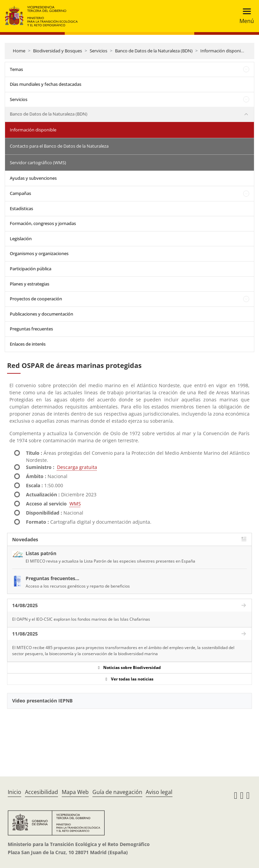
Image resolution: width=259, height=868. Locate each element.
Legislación (21, 239)
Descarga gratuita (77, 467)
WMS (75, 504)
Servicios (98, 51)
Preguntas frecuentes (31, 329)
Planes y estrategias (30, 284)
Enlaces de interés (28, 344)
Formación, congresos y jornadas (43, 223)
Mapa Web (75, 792)
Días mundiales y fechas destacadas (46, 84)
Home (19, 51)
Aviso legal (159, 792)
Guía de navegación (117, 792)
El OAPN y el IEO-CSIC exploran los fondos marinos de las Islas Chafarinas (81, 619)
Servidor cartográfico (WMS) (38, 163)
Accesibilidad (41, 792)
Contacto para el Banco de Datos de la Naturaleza (59, 146)
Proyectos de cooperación (36, 299)
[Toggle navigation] (245, 16)
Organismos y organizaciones (39, 253)
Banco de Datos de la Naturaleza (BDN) (154, 51)
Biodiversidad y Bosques (57, 51)
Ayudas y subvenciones (33, 178)
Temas (16, 69)
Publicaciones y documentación (41, 314)
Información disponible (224, 51)
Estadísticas (21, 208)
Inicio (15, 792)
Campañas (20, 193)
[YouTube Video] (129, 734)
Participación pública (31, 269)
